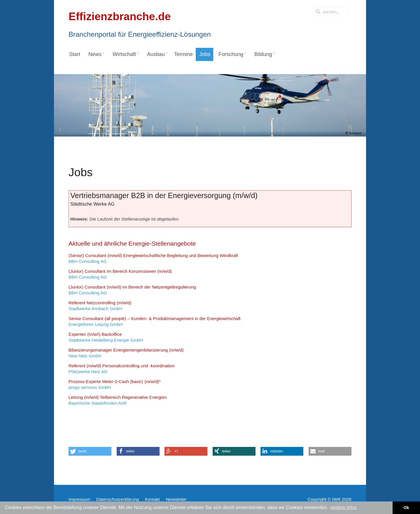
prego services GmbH (115, 384)
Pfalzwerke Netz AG (122, 369)
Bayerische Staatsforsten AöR (118, 400)
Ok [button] (406, 508)
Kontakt (152, 499)
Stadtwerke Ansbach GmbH (100, 306)
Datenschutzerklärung (118, 499)
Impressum (79, 499)
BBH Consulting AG (153, 258)
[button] (90, 451)
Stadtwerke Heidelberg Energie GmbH (106, 337)
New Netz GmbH (126, 353)
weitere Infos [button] (344, 507)
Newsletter (176, 499)
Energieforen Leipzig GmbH (155, 321)
